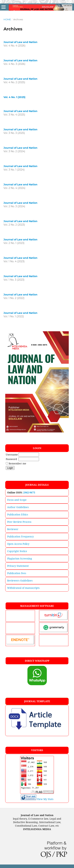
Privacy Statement (18, 566)
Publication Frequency (20, 536)
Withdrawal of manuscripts (23, 588)
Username (12, 455)
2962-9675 (29, 492)
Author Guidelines (18, 507)
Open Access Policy (18, 544)
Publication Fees (17, 573)
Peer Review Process (19, 522)
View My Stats (45, 799)
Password (11, 459)
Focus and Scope (17, 500)
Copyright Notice (17, 551)
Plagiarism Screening (20, 558)
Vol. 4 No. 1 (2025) (14, 97)
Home (7, 19)
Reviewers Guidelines (20, 581)
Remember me (17, 463)
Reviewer (13, 529)
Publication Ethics (18, 514)
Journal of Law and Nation (20, 42)
